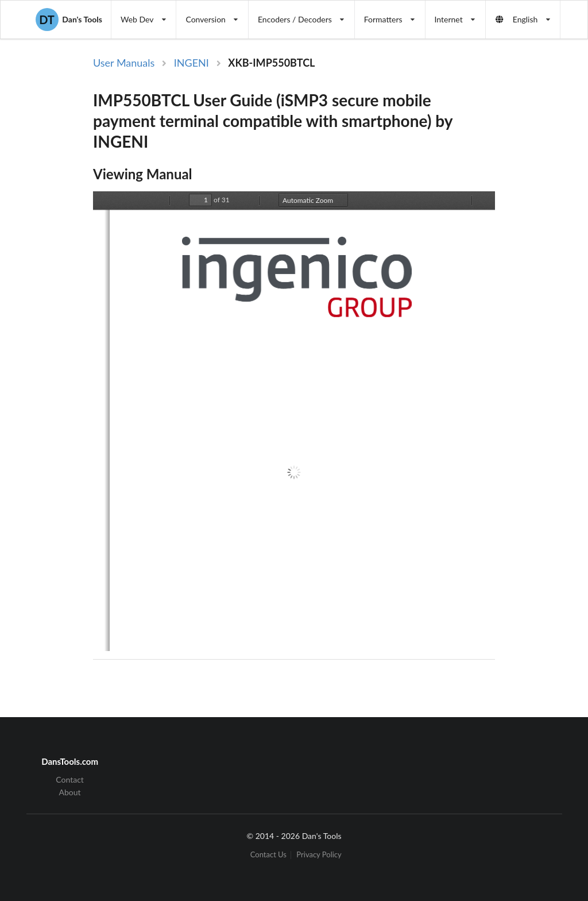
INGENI (192, 63)
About (70, 792)
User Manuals (124, 63)
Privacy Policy (319, 855)
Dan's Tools (69, 20)
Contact (70, 780)
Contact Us (268, 855)
